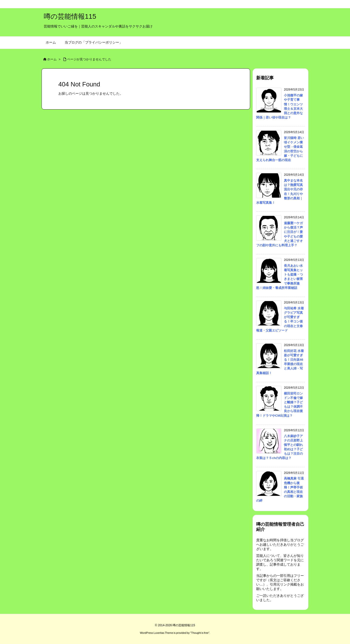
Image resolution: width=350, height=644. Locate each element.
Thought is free (200, 633)
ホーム (52, 59)
